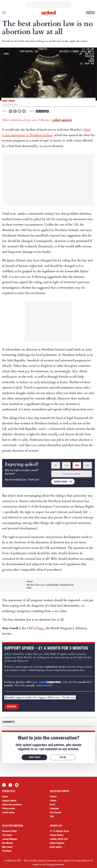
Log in (90, 13)
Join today (34, 757)
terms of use (57, 861)
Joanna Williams (10, 839)
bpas (41, 628)
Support (12, 707)
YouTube (17, 785)
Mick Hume (7, 847)
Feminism (54, 809)
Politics (40, 111)
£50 (88, 465)
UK (47, 111)
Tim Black (7, 851)
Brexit (53, 805)
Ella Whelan (8, 843)
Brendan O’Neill (9, 831)
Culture (53, 801)
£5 (56, 465)
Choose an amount (72, 474)
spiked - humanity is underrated (49, 13)
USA (52, 816)
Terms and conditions (12, 805)
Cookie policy (8, 812)
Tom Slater (7, 835)
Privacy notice (9, 809)
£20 (77, 465)
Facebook (4, 785)
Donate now (60, 482)
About (5, 797)
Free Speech (56, 812)
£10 (66, 465)
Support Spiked (9, 801)
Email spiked (56, 847)
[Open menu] (4, 13)
